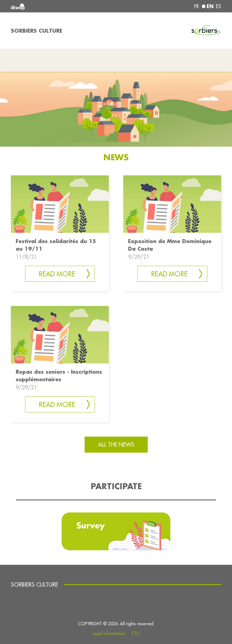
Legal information (109, 633)
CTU (135, 633)
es (219, 6)
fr (197, 6)
